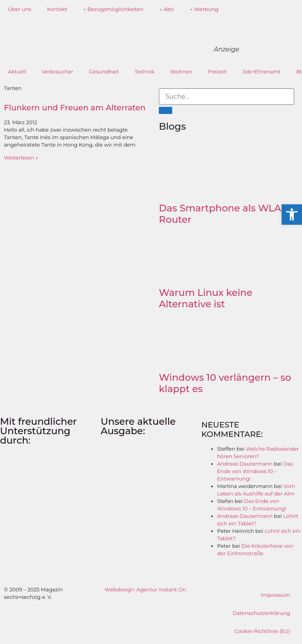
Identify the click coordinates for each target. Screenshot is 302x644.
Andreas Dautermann (245, 464)
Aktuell (17, 72)
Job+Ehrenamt (262, 72)
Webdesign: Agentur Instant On (145, 589)
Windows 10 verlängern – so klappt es (225, 383)
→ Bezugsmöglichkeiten (113, 9)
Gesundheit (104, 72)
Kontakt (57, 9)
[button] (292, 215)
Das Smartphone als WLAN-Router (226, 214)
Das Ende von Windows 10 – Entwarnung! (255, 471)
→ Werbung (204, 9)
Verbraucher (57, 72)
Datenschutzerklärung (261, 613)
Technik (145, 72)
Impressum (275, 595)
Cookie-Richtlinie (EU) (262, 631)
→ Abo (167, 9)
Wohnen (181, 72)
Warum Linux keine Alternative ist (206, 298)
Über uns (19, 9)
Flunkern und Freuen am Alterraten (75, 108)
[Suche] (166, 110)
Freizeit (217, 72)
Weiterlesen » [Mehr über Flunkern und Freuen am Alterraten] (21, 158)
